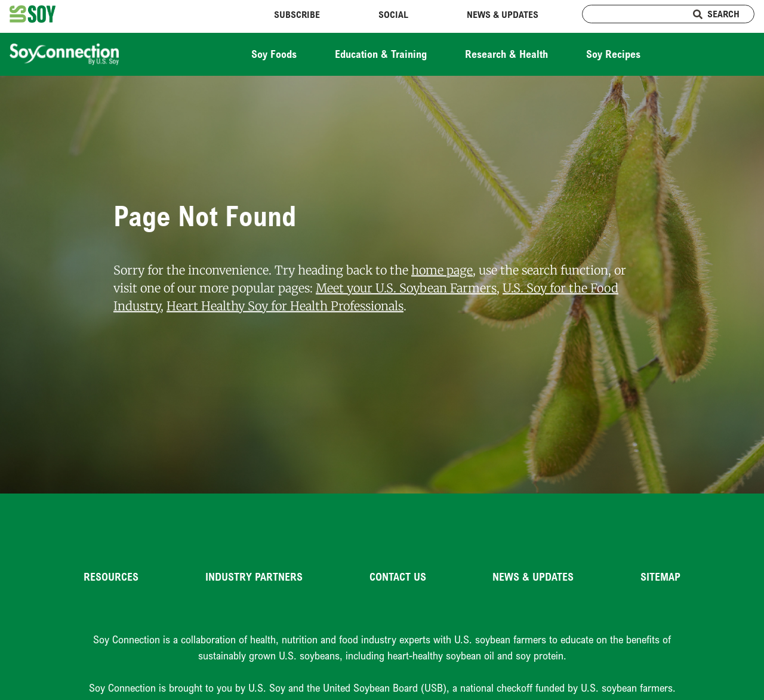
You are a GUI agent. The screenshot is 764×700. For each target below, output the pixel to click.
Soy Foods (274, 54)
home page (442, 270)
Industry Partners (254, 576)
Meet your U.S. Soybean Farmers (406, 288)
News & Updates (503, 14)
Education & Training (381, 54)
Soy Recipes (613, 54)
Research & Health (506, 54)
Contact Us (398, 576)
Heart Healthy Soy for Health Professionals (285, 306)
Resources (111, 576)
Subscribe (297, 14)
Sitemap (660, 576)
